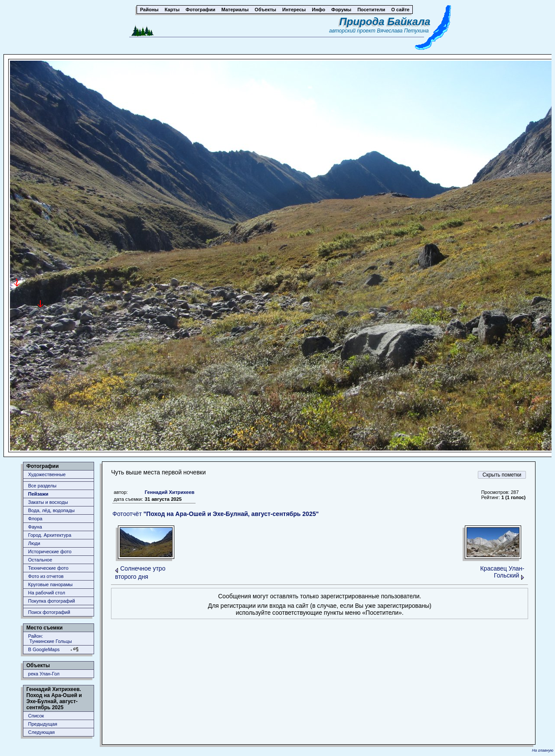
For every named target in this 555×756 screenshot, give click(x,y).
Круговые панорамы (51, 584)
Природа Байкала (385, 21)
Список (36, 716)
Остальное (40, 560)
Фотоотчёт (215, 514)
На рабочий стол (47, 593)
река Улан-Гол (44, 674)
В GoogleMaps (44, 649)
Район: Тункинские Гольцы (50, 639)
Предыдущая (43, 724)
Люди (34, 543)
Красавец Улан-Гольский (502, 572)
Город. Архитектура (50, 535)
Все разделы (42, 486)
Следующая (42, 732)
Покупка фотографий (52, 601)
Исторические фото (50, 552)
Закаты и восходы (48, 502)
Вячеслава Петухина (403, 31)
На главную (543, 750)
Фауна (35, 527)
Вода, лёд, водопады (51, 510)
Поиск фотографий (49, 612)
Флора (35, 519)
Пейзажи (38, 494)
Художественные (47, 474)
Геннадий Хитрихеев (170, 492)
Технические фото (48, 568)
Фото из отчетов (46, 576)
